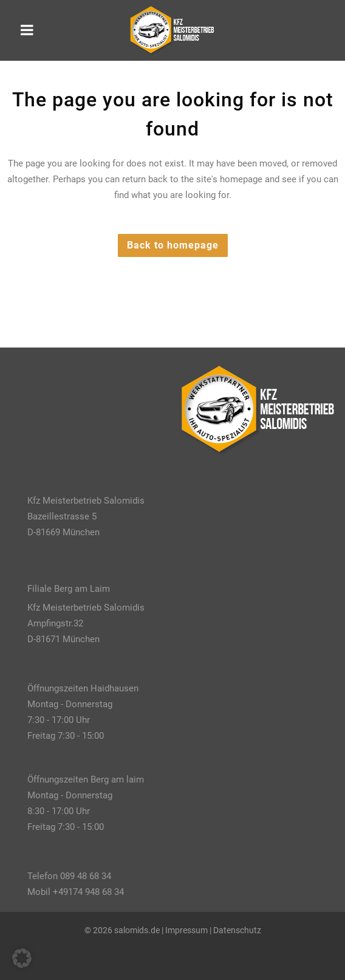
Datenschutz (237, 930)
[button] (22, 958)
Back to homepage (173, 245)
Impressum (186, 930)
